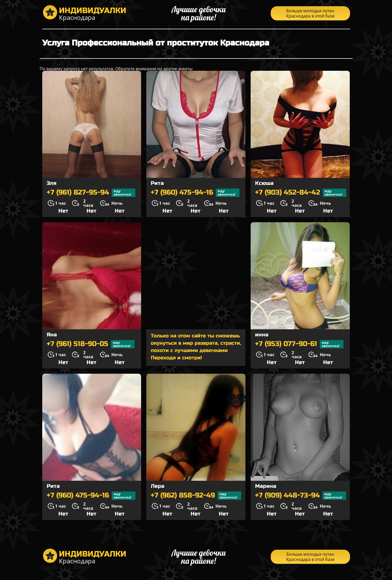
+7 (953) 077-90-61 (299, 344)
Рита (157, 183)
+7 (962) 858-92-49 (196, 496)
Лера (158, 486)
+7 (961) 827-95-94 (91, 193)
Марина (266, 486)
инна (262, 335)
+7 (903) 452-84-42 (301, 193)
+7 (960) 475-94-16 (195, 193)
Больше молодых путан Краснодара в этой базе (310, 13)
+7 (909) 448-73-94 (301, 496)
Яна (52, 335)
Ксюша (264, 183)
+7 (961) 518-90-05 (91, 344)
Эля (52, 183)
